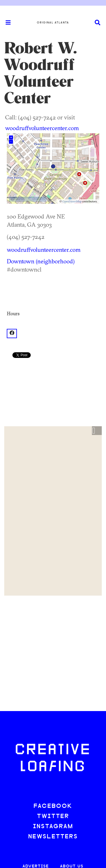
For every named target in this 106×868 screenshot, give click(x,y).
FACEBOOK (53, 806)
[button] (97, 431)
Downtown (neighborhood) (41, 261)
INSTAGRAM (53, 827)
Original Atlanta (53, 23)
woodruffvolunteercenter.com (42, 128)
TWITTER (53, 816)
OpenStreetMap (72, 201)
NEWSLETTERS (53, 837)
